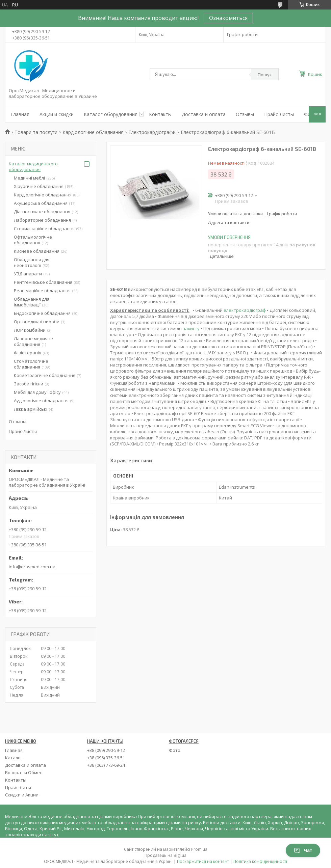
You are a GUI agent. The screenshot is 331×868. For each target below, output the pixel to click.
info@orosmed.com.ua (32, 567)
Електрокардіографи (152, 132)
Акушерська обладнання (41, 203)
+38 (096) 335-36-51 (106, 758)
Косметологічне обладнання (45, 375)
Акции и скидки (57, 114)
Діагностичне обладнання (42, 212)
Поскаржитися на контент (203, 861)
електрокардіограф (245, 310)
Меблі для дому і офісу (37, 392)
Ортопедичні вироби (37, 322)
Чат (303, 850)
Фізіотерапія (28, 353)
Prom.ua (199, 849)
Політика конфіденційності (260, 861)
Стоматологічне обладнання (31, 364)
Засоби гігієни (29, 384)
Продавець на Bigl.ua (165, 855)
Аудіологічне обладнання (41, 401)
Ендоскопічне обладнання (42, 313)
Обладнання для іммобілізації (32, 302)
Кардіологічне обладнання (93, 132)
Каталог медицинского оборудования (33, 167)
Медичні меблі (29, 178)
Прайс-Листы (279, 114)
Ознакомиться (228, 18)
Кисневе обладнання (37, 251)
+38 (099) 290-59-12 (106, 750)
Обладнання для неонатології (32, 262)
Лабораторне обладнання (42, 220)
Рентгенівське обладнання (43, 282)
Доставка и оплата (204, 114)
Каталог (14, 758)
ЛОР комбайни (30, 330)
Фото (175, 750)
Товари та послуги (36, 132)
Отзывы (245, 114)
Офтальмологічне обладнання (33, 240)
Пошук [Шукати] (265, 75)
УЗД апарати (28, 274)
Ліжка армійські (31, 409)
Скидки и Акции (22, 795)
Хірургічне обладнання (39, 186)
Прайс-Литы (18, 787)
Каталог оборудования (111, 114)
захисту (191, 328)
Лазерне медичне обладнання (33, 341)
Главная (20, 114)
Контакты (160, 114)
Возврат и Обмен (24, 772)
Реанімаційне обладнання (42, 291)
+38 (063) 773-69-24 (106, 765)
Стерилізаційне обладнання (44, 228)
